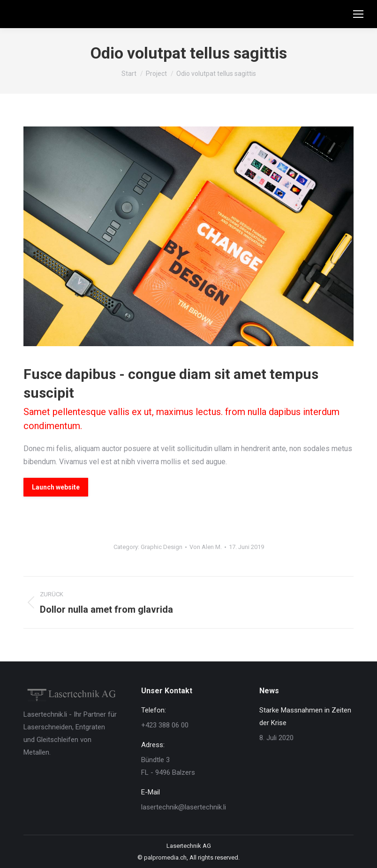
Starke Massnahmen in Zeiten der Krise (305, 716)
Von (206, 547)
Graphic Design (162, 547)
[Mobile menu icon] (358, 14)
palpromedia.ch (165, 857)
